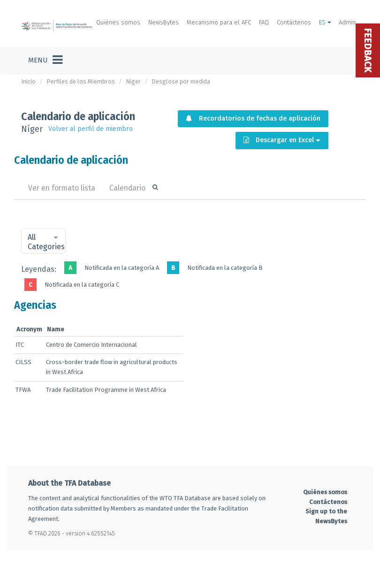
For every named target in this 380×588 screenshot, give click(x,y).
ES (325, 22)
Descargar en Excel (282, 140)
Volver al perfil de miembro (91, 129)
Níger (133, 81)
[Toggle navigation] (45, 60)
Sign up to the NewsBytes (326, 516)
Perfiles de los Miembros (81, 81)
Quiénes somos (118, 22)
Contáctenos (294, 22)
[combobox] (43, 241)
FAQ (264, 22)
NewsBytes (163, 22)
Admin (347, 22)
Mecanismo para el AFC (219, 22)
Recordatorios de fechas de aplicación (253, 118)
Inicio (28, 81)
